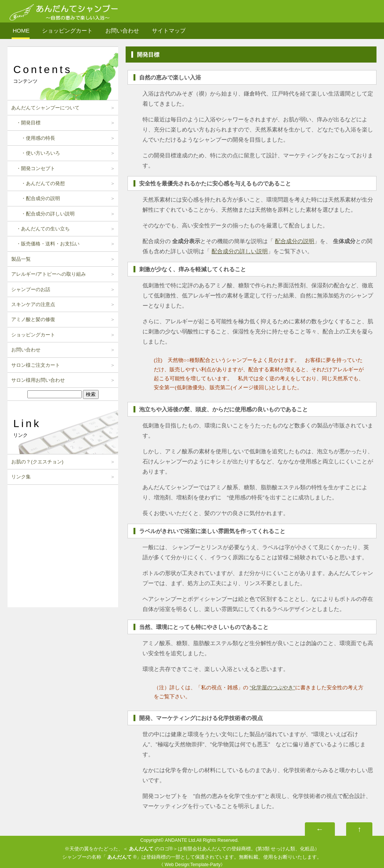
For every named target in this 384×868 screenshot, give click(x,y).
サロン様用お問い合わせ (38, 380)
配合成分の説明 (295, 241)
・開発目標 (26, 123)
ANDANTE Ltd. (180, 840)
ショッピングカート (67, 31)
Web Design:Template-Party (193, 865)
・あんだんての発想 (38, 183)
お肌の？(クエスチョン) (37, 462)
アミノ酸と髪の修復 (33, 319)
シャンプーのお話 (31, 289)
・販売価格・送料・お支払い (45, 244)
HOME (21, 31)
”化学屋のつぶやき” (272, 688)
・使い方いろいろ (36, 153)
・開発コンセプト (33, 168)
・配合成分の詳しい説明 (43, 214)
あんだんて (141, 849)
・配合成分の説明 (36, 198)
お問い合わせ (122, 31)
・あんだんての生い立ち (40, 229)
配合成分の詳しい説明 (240, 251)
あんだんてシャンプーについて (45, 108)
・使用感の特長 (33, 138)
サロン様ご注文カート (36, 365)
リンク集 (21, 477)
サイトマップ (169, 31)
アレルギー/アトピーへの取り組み (49, 274)
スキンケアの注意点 (33, 304)
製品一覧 (21, 259)
